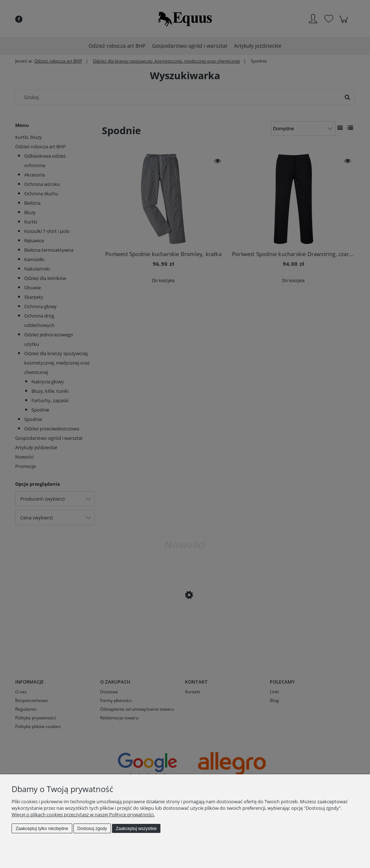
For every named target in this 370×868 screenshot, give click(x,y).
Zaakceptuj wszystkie (136, 829)
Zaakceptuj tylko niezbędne (42, 829)
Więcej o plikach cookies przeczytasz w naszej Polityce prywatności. (83, 814)
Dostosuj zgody (92, 829)
